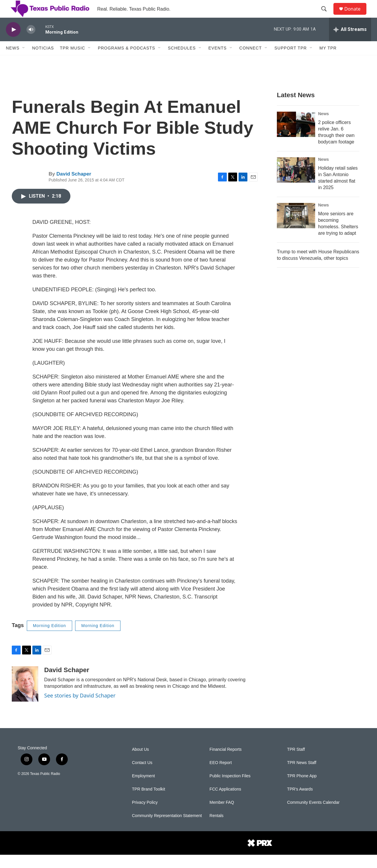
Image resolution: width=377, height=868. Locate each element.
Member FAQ (222, 816)
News (13, 61)
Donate (356, 15)
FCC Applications (225, 802)
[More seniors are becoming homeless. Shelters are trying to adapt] (296, 229)
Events (218, 61)
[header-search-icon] (327, 16)
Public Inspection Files (230, 789)
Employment (143, 789)
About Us (140, 763)
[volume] (31, 43)
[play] (13, 43)
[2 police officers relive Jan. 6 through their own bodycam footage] (296, 138)
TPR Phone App (302, 789)
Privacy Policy (145, 816)
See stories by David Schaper (80, 709)
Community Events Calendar (313, 816)
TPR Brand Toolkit (149, 802)
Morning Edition (49, 639)
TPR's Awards (300, 802)
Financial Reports (225, 763)
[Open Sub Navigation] (24, 61)
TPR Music (72, 61)
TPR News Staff (302, 776)
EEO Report (220, 776)
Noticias (43, 61)
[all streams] (350, 43)
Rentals (216, 829)
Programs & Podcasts (127, 61)
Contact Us (142, 776)
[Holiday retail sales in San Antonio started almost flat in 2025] (296, 183)
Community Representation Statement (167, 829)
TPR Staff (296, 763)
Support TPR (291, 61)
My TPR (328, 61)
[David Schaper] (25, 697)
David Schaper (74, 187)
